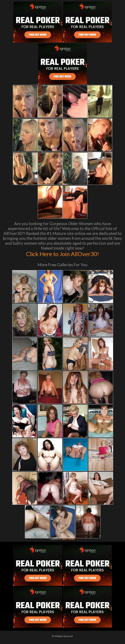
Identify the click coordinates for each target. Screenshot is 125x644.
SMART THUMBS (68, 539)
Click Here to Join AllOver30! (62, 254)
